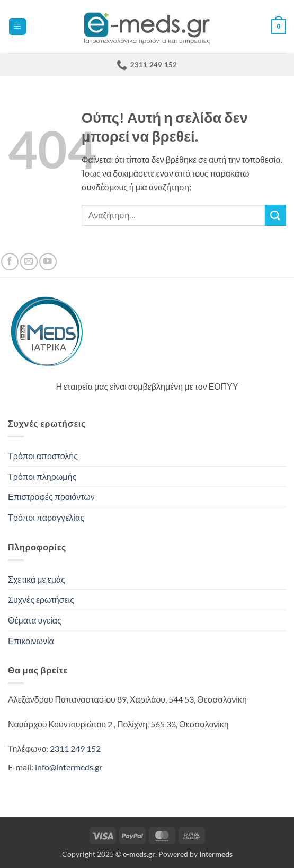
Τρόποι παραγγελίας (46, 517)
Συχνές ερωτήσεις (41, 599)
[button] (17, 27)
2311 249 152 (75, 748)
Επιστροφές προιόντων (51, 497)
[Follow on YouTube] (48, 262)
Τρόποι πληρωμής (42, 476)
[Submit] (275, 215)
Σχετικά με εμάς (37, 579)
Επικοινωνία (31, 641)
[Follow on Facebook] (10, 262)
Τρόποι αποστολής (43, 456)
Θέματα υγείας (35, 620)
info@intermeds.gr (69, 767)
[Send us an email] (29, 262)
